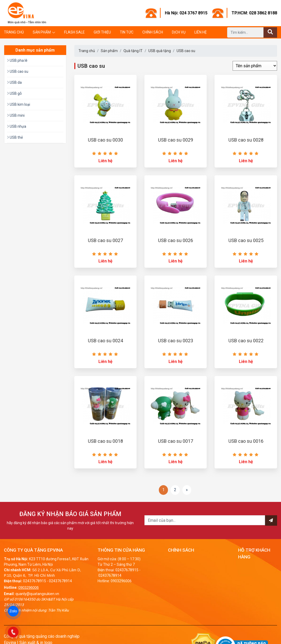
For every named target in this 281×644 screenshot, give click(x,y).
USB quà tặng (160, 51)
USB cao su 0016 (246, 441)
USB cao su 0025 (246, 240)
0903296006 (29, 587)
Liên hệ (201, 32)
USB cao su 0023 (176, 341)
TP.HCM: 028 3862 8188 (254, 13)
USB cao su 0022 (246, 341)
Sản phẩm (42, 32)
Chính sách (153, 32)
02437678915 (35, 581)
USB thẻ (15, 137)
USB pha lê (17, 60)
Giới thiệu (102, 32)
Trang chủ (14, 32)
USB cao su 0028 (246, 140)
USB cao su (186, 51)
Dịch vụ (179, 32)
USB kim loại (19, 104)
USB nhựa (17, 126)
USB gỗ (14, 93)
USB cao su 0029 (176, 140)
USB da (14, 82)
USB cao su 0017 (176, 441)
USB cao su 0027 (105, 240)
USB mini (16, 115)
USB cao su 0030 (105, 140)
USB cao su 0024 (105, 341)
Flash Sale (74, 32)
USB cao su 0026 (176, 240)
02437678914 (60, 581)
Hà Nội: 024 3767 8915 (186, 13)
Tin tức (127, 32)
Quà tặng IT (133, 51)
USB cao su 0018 (105, 441)
